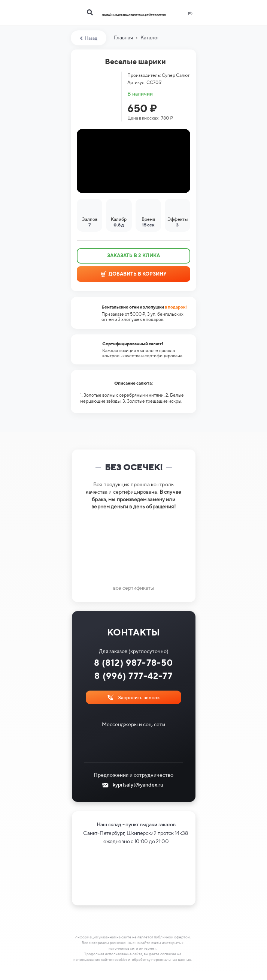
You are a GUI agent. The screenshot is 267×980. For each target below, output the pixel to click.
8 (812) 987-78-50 (134, 663)
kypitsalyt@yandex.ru (138, 785)
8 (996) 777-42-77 (133, 676)
